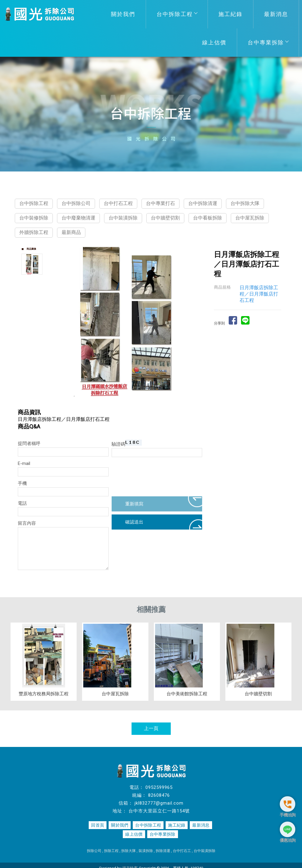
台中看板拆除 (208, 218)
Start (127, 401)
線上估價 (214, 42)
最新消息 (276, 14)
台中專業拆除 (268, 42)
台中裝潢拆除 (123, 218)
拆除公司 (94, 851)
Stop (132, 401)
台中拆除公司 (76, 203)
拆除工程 (111, 851)
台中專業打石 (161, 203)
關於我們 (123, 14)
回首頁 (99, 825)
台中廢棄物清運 (78, 218)
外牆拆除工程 (34, 232)
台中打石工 (182, 851)
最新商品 (71, 232)
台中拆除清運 (203, 203)
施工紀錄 (230, 14)
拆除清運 (163, 851)
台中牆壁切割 (165, 218)
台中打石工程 (118, 203)
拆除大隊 (129, 851)
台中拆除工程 (177, 14)
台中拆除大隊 (245, 203)
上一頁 (151, 728)
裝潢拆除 (146, 851)
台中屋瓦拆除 (250, 218)
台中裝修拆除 (34, 218)
